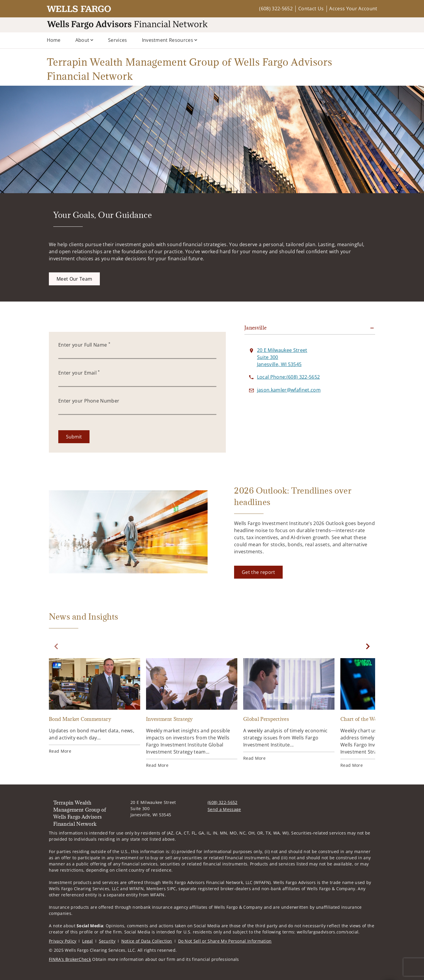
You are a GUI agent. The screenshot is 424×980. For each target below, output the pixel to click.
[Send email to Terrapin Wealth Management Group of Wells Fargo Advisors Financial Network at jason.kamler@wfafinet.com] (289, 390)
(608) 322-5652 (276, 9)
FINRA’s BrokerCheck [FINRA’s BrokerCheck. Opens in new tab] (70, 959)
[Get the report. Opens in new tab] (258, 572)
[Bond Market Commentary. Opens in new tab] (95, 706)
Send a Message (224, 809)
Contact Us (311, 9)
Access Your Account (353, 9)
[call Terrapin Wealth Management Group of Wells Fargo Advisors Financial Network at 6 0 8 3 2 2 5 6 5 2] (288, 377)
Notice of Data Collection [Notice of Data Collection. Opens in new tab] (147, 941)
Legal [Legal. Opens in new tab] (88, 941)
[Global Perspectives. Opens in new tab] (289, 710)
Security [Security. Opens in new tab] (107, 941)
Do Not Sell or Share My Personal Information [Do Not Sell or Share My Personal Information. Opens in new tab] (225, 941)
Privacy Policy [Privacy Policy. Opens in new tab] (63, 941)
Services (118, 40)
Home (54, 40)
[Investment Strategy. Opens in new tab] (192, 713)
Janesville (256, 328)
